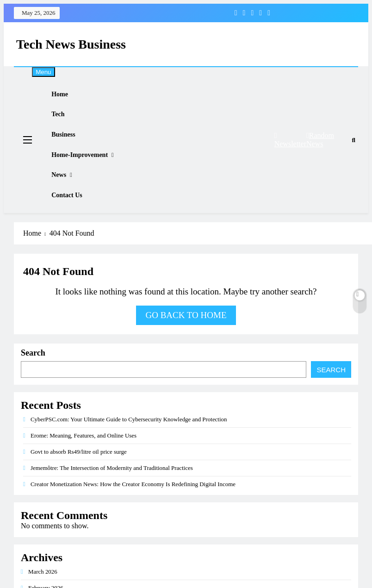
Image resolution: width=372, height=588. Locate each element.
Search (33, 382)
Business (69, 147)
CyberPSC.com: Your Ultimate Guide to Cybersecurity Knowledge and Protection (129, 448)
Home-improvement (86, 172)
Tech (64, 122)
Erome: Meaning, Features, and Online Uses (84, 464)
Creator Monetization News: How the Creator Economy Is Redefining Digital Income (133, 513)
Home (66, 97)
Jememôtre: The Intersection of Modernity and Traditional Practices (112, 497)
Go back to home (186, 344)
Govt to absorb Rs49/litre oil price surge (79, 480)
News (65, 197)
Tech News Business (71, 44)
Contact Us (73, 222)
